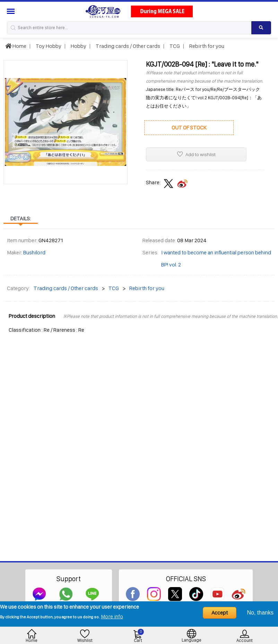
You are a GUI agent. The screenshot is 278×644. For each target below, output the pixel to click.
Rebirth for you (206, 46)
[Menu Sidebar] (12, 11)
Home (16, 46)
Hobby (78, 46)
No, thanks (260, 613)
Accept (220, 613)
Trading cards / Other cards (127, 46)
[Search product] (261, 28)
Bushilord (34, 252)
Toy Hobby (48, 46)
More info (112, 616)
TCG (174, 46)
